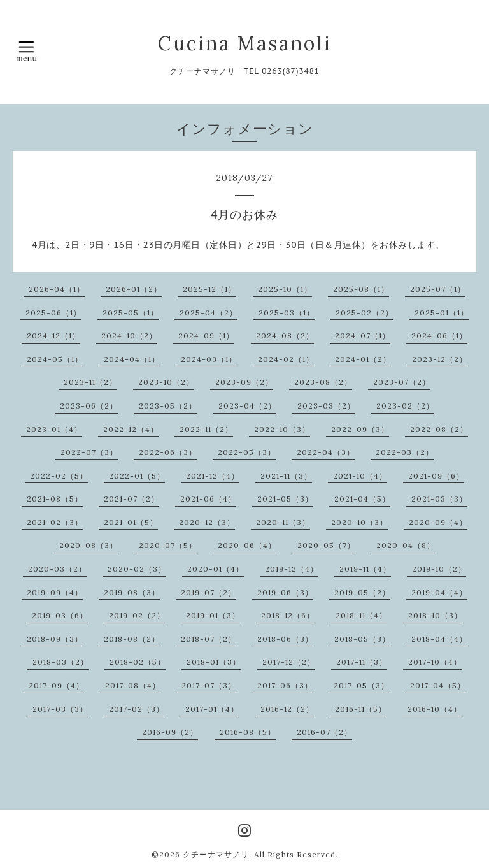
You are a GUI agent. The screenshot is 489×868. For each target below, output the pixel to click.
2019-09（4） (55, 592)
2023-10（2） (166, 382)
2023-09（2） (244, 382)
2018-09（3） (55, 639)
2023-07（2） (402, 382)
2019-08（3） (132, 592)
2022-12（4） (131, 429)
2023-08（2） (323, 382)
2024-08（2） (285, 336)
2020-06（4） (247, 545)
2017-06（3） (285, 685)
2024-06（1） (439, 336)
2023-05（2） (168, 406)
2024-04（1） (132, 359)
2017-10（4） (435, 662)
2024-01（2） (363, 359)
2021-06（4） (208, 499)
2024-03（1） (209, 359)
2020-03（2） (57, 569)
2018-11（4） (361, 615)
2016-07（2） (324, 732)
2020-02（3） (137, 569)
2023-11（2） (90, 382)
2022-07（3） (89, 452)
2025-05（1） (131, 313)
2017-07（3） (209, 685)
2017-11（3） (362, 662)
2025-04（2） (209, 313)
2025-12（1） (209, 289)
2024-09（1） (206, 336)
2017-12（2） (289, 662)
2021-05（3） (285, 499)
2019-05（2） (362, 592)
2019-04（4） (439, 592)
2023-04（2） (247, 406)
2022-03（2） (405, 452)
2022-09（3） (360, 429)
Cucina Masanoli (245, 43)
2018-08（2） (132, 639)
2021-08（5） (55, 499)
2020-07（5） (168, 545)
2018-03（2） (60, 662)
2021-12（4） (213, 476)
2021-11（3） (286, 476)
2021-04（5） (362, 499)
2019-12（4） (292, 569)
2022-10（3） (282, 429)
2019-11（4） (365, 569)
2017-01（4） (212, 709)
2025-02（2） (365, 313)
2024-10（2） (129, 336)
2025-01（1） (442, 313)
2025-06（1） (53, 313)
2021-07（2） (131, 499)
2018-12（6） (288, 615)
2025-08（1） (361, 289)
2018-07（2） (209, 639)
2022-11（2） (206, 429)
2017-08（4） (133, 685)
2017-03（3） (60, 709)
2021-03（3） (439, 499)
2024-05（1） (55, 359)
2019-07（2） (209, 592)
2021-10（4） (360, 476)
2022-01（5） (137, 476)
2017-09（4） (56, 685)
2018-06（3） (285, 639)
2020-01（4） (216, 569)
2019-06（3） (285, 592)
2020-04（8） (406, 545)
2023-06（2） (89, 406)
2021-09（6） (436, 476)
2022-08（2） (439, 429)
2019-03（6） (60, 615)
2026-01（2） (134, 289)
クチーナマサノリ (216, 854)
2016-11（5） (361, 709)
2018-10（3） (435, 615)
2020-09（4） (438, 522)
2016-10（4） (435, 709)
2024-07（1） (363, 336)
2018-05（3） (362, 639)
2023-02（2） (405, 406)
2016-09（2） (170, 732)
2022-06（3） (168, 452)
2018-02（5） (138, 662)
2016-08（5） (248, 732)
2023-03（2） (326, 406)
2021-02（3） (55, 522)
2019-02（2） (137, 615)
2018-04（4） (439, 639)
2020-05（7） (326, 545)
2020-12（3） (207, 522)
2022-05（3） (247, 452)
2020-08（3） (89, 545)
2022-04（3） (326, 452)
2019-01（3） (213, 615)
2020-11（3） (283, 522)
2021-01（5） (131, 522)
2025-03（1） (287, 313)
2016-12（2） (287, 709)
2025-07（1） (438, 289)
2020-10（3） (359, 522)
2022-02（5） (59, 476)
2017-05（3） (361, 685)
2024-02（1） (286, 359)
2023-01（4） (54, 429)
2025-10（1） (285, 289)
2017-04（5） (438, 685)
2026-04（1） (57, 289)
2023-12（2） (440, 359)
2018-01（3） (214, 662)
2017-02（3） (137, 709)
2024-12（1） (53, 336)
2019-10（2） (439, 569)
